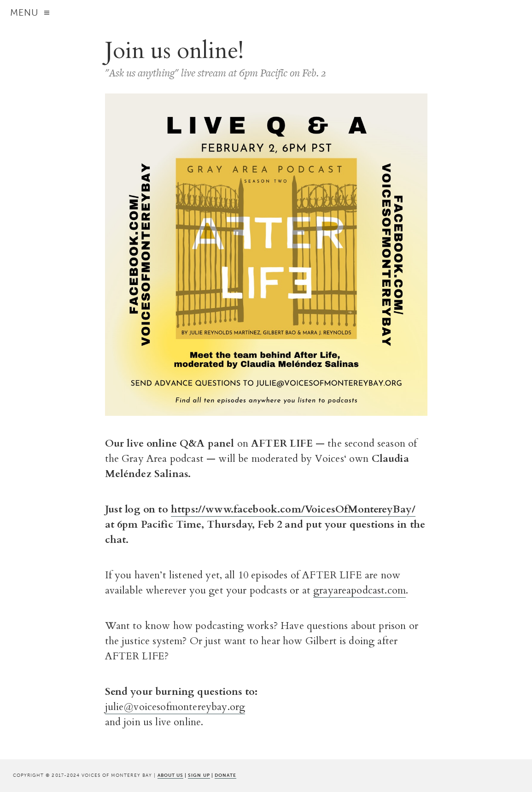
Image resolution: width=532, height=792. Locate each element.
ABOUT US (170, 775)
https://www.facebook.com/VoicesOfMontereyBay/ (293, 509)
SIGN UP (199, 775)
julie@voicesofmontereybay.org (175, 707)
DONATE (225, 775)
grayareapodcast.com (360, 590)
